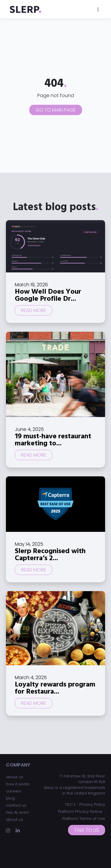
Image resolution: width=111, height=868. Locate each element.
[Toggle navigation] (98, 9)
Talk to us (87, 830)
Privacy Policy (92, 804)
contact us (16, 805)
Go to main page (56, 110)
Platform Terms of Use (84, 819)
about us (15, 777)
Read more (34, 310)
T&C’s (70, 804)
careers (14, 791)
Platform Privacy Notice (80, 811)
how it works (18, 784)
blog (10, 798)
